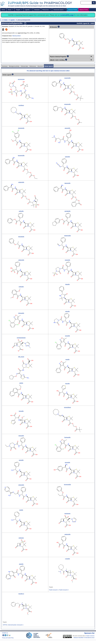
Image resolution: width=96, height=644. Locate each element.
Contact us (5, 633)
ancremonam (21, 79)
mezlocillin (68, 260)
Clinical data (24, 66)
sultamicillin (21, 182)
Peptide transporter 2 (64, 590)
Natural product (16, 36)
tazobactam (68, 513)
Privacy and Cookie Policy (8, 638)
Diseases (37, 10)
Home (3, 10)
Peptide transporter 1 (54, 590)
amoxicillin (68, 462)
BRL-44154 (21, 357)
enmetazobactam (21, 338)
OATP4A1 (5, 625)
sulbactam (21, 538)
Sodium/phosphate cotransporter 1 (16, 625)
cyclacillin (67, 559)
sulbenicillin (21, 260)
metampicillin (67, 236)
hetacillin (67, 284)
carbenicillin (67, 534)
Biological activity (14, 66)
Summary (5, 66)
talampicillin (68, 183)
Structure (40, 66)
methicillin (21, 287)
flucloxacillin (68, 437)
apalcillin (21, 564)
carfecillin (21, 211)
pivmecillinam (67, 407)
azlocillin (68, 311)
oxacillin (68, 359)
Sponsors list (89, 633)
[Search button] (94, 3)
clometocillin (21, 128)
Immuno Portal (73, 10)
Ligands (27, 10)
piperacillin (21, 436)
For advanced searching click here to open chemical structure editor (48, 71)
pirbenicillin (21, 485)
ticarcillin (67, 383)
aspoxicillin (68, 128)
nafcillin (21, 383)
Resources (46, 10)
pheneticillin (21, 237)
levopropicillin (67, 484)
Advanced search (58, 10)
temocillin (21, 411)
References (33, 66)
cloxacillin (68, 336)
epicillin (21, 510)
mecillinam (21, 105)
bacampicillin (21, 155)
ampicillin (21, 460)
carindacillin (67, 211)
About (9, 10)
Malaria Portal (84, 10)
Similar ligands (49, 66)
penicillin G (21, 594)
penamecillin (67, 104)
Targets (18, 10)
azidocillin (67, 157)
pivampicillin (67, 78)
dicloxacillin (21, 313)
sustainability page (67, 15)
